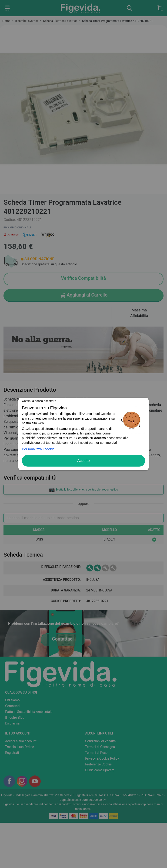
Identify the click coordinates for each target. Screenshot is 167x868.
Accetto (83, 461)
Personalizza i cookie (38, 449)
